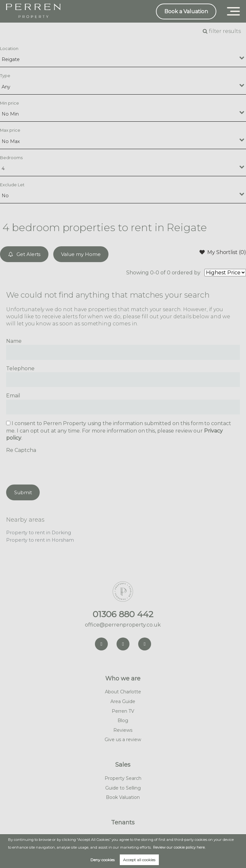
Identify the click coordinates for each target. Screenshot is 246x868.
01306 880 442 (123, 614)
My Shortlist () (223, 252)
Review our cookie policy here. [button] (179, 847)
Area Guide (123, 701)
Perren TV (123, 711)
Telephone (20, 368)
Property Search (123, 778)
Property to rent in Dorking (39, 533)
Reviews (123, 730)
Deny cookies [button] (102, 860)
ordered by (186, 273)
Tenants (123, 822)
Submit (23, 492)
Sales (123, 765)
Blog (123, 720)
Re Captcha (21, 450)
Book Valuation (123, 797)
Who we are (123, 679)
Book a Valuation (186, 11)
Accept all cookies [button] (139, 860)
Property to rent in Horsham (40, 540)
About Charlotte (123, 692)
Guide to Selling (123, 788)
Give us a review (123, 740)
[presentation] (55, 467)
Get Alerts (24, 254)
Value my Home (81, 254)
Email (13, 396)
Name (14, 341)
